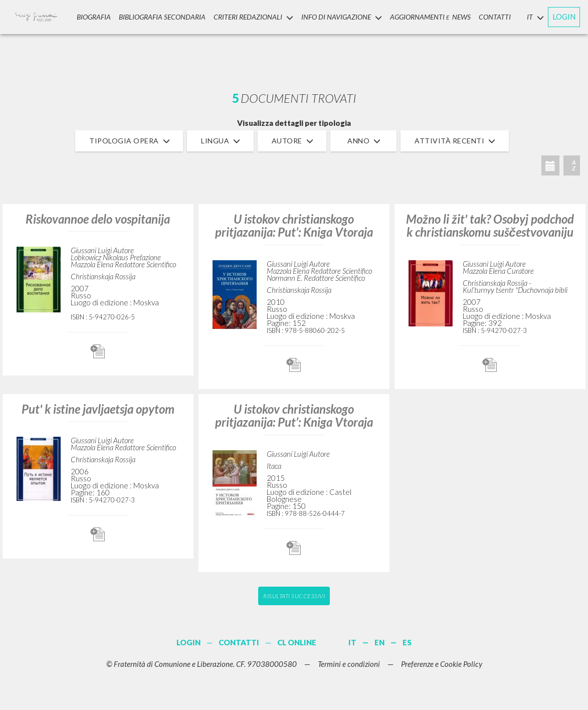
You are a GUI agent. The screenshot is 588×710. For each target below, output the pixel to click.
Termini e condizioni (349, 664)
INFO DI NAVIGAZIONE (342, 17)
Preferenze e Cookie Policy (442, 664)
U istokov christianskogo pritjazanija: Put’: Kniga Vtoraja (294, 225)
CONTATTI (495, 17)
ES (407, 642)
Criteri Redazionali (253, 17)
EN (379, 642)
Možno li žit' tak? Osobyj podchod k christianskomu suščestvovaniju (490, 225)
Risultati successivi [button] (294, 596)
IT (352, 642)
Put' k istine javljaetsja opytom (98, 409)
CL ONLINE (297, 642)
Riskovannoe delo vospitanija (98, 219)
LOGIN (564, 17)
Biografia (94, 17)
